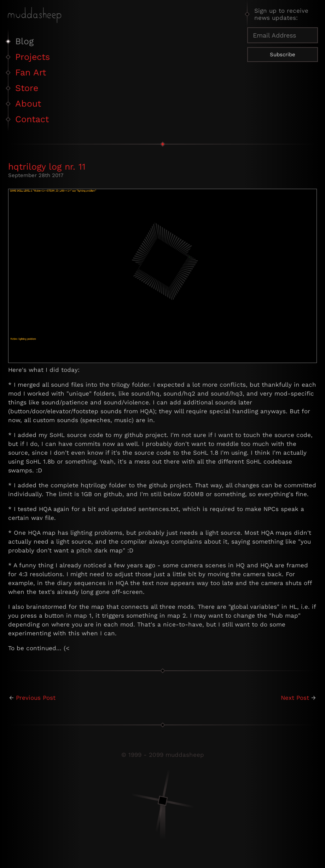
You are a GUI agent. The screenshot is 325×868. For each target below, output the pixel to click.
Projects (33, 57)
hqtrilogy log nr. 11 (47, 167)
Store (27, 88)
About (28, 104)
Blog (24, 41)
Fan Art (31, 72)
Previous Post (36, 698)
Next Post (295, 698)
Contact (32, 119)
